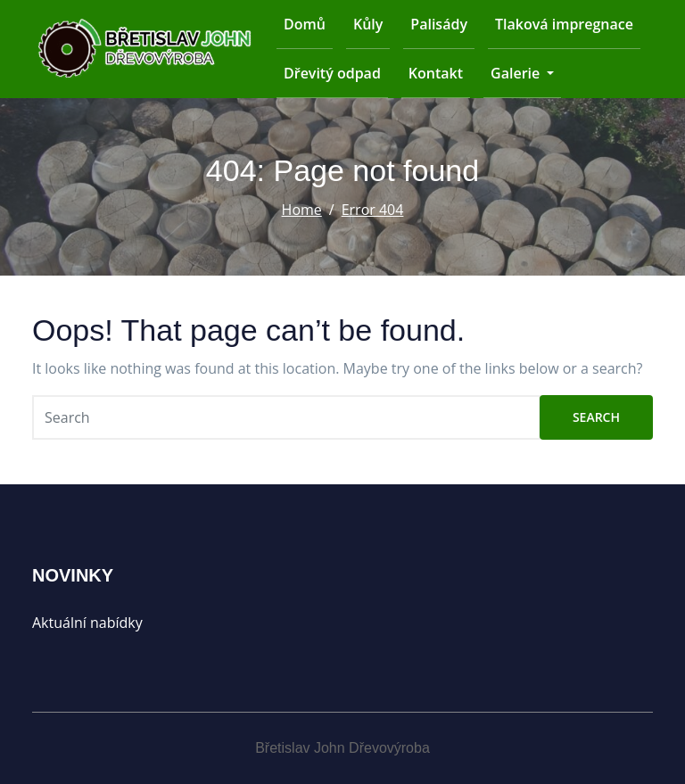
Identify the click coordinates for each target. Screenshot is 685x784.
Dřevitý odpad (332, 73)
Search (596, 417)
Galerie (522, 73)
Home (302, 210)
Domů (305, 24)
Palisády (439, 24)
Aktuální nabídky (87, 623)
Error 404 (373, 210)
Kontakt (436, 73)
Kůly (368, 24)
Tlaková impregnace (564, 24)
